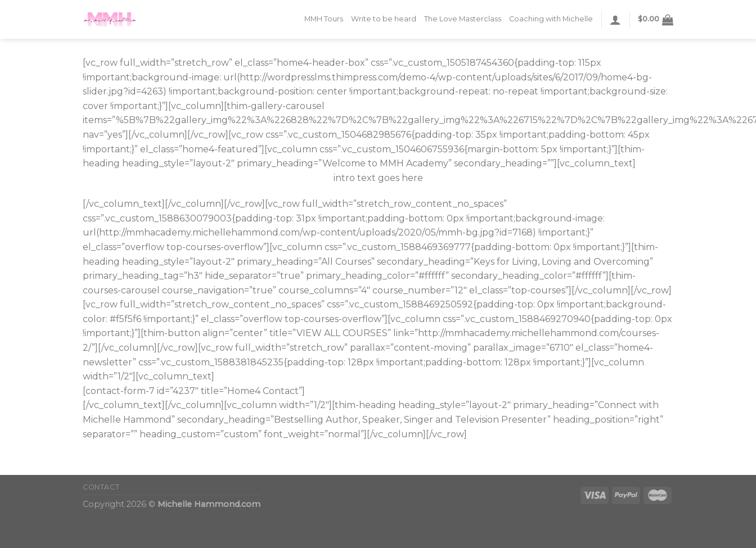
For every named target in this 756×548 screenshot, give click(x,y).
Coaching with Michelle (551, 19)
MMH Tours (324, 19)
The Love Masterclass (463, 19)
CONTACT (101, 487)
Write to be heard (384, 19)
